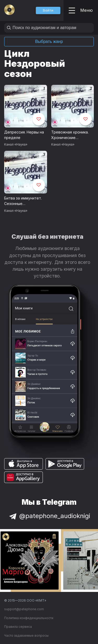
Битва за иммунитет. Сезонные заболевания (23, 201)
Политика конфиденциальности (29, 618)
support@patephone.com (24, 609)
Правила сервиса (18, 627)
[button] (48, 10)
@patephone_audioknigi (49, 516)
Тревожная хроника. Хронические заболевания (70, 135)
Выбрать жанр (49, 41)
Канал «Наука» (16, 144)
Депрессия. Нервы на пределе (24, 135)
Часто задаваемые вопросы (26, 635)
